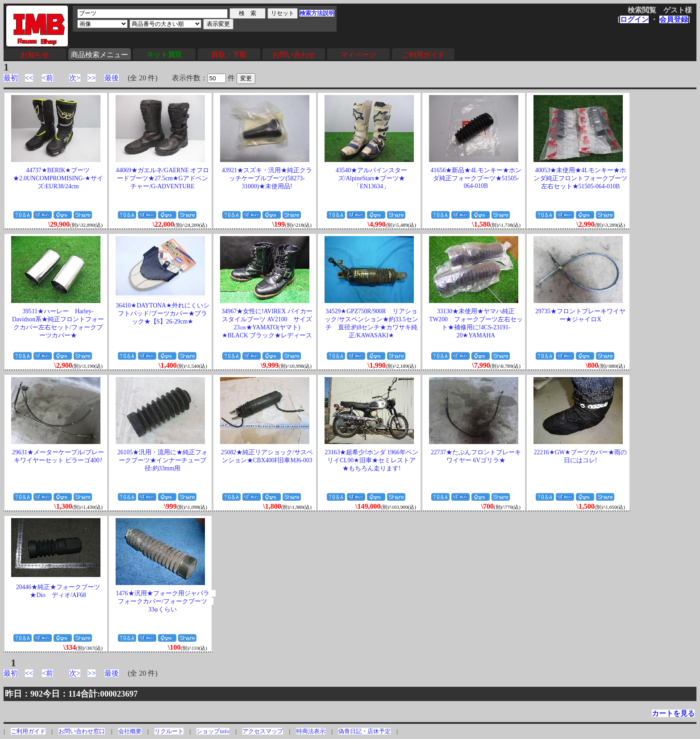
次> (75, 78)
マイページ (358, 55)
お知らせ (35, 55)
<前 (48, 78)
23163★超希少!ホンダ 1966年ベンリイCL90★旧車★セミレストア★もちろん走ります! (371, 460)
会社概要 (130, 731)
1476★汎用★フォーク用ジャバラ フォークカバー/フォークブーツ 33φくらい (165, 601)
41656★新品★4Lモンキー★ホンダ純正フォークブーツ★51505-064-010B (476, 178)
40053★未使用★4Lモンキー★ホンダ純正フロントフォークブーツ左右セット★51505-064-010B (580, 178)
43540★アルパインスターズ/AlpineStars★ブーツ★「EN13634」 (371, 178)
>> (92, 78)
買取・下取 (229, 55)
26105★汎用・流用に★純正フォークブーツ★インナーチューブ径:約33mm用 (162, 460)
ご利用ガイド (423, 55)
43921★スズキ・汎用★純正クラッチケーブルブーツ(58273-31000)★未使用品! (267, 178)
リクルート (169, 731)
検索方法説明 (317, 13)
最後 (112, 78)
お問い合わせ (294, 55)
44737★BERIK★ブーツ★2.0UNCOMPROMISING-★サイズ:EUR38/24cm (58, 178)
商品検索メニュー (100, 55)
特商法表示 (311, 731)
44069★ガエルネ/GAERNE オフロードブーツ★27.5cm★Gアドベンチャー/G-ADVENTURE (162, 178)
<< (29, 78)
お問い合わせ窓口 (82, 731)
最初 (11, 78)
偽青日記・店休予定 (365, 731)
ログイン (634, 19)
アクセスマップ (263, 731)
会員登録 (674, 19)
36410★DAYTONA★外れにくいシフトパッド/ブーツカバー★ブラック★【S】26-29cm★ (162, 313)
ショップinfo (213, 731)
